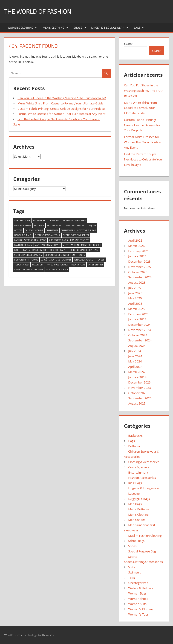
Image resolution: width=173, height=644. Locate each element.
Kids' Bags (135, 483)
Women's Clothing (141, 609)
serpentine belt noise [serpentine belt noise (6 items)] (57, 255)
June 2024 (135, 356)
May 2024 (135, 361)
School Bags (136, 541)
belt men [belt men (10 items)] (80, 220)
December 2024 (139, 325)
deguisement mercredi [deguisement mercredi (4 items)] (76, 235)
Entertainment (138, 472)
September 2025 (140, 277)
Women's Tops (138, 614)
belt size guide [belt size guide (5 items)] (23, 225)
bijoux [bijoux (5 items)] (93, 225)
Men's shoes (137, 520)
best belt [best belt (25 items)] (39, 225)
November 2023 (140, 388)
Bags (139, 28)
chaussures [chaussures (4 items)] (68, 230)
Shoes (80, 28)
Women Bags (137, 593)
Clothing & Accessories (144, 462)
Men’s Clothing (55, 28)
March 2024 (136, 372)
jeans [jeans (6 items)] (43, 240)
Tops (132, 578)
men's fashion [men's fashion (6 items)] (71, 245)
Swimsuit (134, 572)
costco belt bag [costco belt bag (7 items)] (87, 230)
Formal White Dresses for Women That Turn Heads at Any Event (61, 114)
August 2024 (137, 346)
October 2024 (138, 335)
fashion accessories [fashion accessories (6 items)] (26, 240)
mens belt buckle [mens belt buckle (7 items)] (91, 245)
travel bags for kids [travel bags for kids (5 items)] (57, 265)
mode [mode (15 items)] (18, 250)
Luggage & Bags (139, 499)
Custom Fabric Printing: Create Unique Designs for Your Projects (61, 109)
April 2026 (135, 240)
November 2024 (140, 330)
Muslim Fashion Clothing (145, 536)
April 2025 (135, 304)
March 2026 (136, 246)
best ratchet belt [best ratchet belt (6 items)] (77, 225)
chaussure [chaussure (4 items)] (52, 230)
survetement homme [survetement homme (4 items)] (26, 260)
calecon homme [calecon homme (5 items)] (34, 230)
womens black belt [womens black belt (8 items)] (57, 270)
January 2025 (137, 319)
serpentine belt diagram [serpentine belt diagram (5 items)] (28, 255)
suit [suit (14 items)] (74, 255)
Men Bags (135, 504)
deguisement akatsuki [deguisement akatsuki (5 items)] (48, 235)
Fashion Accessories (142, 478)
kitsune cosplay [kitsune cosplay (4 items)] (79, 240)
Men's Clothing (138, 515)
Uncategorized (138, 583)
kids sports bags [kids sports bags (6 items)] (58, 240)
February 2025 (138, 314)
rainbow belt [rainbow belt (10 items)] (40, 250)
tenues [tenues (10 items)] (100, 260)
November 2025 (140, 267)
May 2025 (135, 298)
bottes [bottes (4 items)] (18, 230)
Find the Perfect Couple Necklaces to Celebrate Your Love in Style (144, 159)
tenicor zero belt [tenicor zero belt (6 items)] (84, 260)
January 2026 (137, 256)
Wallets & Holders (141, 588)
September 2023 (140, 398)
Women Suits (137, 604)
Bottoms (134, 446)
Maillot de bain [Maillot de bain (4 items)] (23, 245)
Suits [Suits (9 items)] (82, 255)
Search (129, 44)
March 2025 (136, 309)
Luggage (134, 494)
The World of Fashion (39, 11)
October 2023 (138, 393)
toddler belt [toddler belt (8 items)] (22, 265)
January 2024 (137, 377)
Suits (132, 567)
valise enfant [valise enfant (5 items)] (95, 265)
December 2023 (139, 382)
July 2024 (135, 351)
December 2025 (139, 261)
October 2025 (138, 272)
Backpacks (135, 436)
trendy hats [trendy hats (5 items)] (78, 265)
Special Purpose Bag (142, 551)
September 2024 (140, 340)
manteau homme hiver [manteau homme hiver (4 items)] (47, 245)
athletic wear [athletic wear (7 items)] (22, 220)
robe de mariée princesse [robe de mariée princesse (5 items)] (85, 250)
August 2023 (137, 403)
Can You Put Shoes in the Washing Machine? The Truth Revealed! (62, 98)
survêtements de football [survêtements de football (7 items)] (56, 260)
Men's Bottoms (139, 509)
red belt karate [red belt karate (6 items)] (59, 250)
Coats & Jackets (139, 467)
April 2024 (135, 367)
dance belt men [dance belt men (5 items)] (23, 235)
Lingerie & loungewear (110, 28)
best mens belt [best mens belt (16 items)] (55, 225)
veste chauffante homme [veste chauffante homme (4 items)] (29, 270)
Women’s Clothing (22, 28)
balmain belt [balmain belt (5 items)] (40, 220)
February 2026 (138, 251)
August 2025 (137, 283)
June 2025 (135, 293)
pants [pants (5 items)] (27, 250)
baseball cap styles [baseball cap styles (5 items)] (62, 220)
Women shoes (138, 599)
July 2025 (135, 288)
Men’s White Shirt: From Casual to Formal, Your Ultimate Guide (60, 103)
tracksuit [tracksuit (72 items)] (37, 265)
